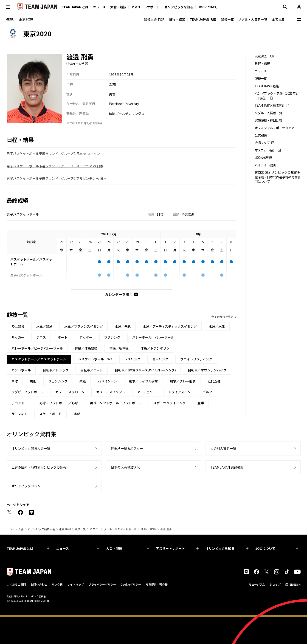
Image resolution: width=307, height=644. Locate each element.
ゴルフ (207, 392)
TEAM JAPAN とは (28, 548)
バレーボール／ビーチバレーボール (37, 348)
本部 (77, 414)
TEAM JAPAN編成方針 (270, 105)
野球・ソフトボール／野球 (59, 403)
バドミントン (107, 381)
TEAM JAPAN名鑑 (267, 86)
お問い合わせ (39, 584)
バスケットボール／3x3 (95, 359)
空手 (201, 403)
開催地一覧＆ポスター (127, 448)
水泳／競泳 (44, 326)
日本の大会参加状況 (125, 467)
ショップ (275, 584)
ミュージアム (257, 584)
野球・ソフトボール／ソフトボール (116, 403)
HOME (10, 529)
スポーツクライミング (169, 403)
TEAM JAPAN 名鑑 (203, 19)
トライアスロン (179, 392)
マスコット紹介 (265, 150)
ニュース (99, 7)
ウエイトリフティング (196, 359)
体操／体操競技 (86, 348)
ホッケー (86, 337)
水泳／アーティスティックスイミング (170, 326)
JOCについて (208, 7)
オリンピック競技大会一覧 (31, 448)
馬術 (33, 381)
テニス (41, 337)
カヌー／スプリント (111, 392)
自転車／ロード (92, 370)
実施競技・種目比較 (268, 120)
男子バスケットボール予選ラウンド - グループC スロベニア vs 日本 (55, 166)
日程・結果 (177, 19)
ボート (63, 337)
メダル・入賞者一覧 (253, 19)
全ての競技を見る (223, 317)
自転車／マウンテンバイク (207, 370)
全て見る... (280, 19)
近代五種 (214, 381)
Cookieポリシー (131, 584)
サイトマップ (76, 584)
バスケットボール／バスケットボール (113, 529)
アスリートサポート (145, 7)
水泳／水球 (217, 326)
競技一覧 (227, 19)
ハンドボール (21, 370)
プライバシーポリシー (102, 584)
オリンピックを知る (179, 7)
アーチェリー (147, 392)
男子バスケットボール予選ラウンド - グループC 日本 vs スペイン (53, 154)
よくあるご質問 (16, 584)
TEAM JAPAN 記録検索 (227, 467)
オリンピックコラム (26, 486)
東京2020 (65, 529)
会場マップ (262, 143)
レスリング (132, 359)
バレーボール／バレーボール (153, 337)
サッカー (18, 337)
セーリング (160, 359)
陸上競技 (18, 326)
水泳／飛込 (123, 326)
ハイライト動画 (265, 165)
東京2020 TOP (264, 56)
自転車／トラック (56, 370)
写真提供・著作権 (157, 584)
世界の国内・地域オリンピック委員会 (39, 467)
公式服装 (261, 135)
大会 (21, 529)
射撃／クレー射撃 (183, 381)
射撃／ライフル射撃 (144, 381)
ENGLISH (295, 584)
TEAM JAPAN (148, 529)
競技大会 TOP (154, 19)
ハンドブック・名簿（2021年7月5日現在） (278, 96)
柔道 (83, 381)
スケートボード (51, 414)
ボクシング (112, 337)
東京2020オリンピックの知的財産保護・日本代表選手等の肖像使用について (278, 177)
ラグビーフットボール (27, 392)
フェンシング (58, 381)
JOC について (277, 548)
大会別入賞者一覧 (223, 448)
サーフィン (19, 414)
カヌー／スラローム (70, 392)
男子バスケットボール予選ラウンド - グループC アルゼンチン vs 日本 (57, 178)
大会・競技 (128, 548)
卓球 (15, 381)
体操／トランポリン (155, 348)
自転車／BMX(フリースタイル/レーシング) (145, 370)
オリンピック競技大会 (41, 529)
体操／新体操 (119, 348)
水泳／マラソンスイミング (84, 326)
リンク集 (57, 584)
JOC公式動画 (263, 158)
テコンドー (20, 403)
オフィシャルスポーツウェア (275, 128)
